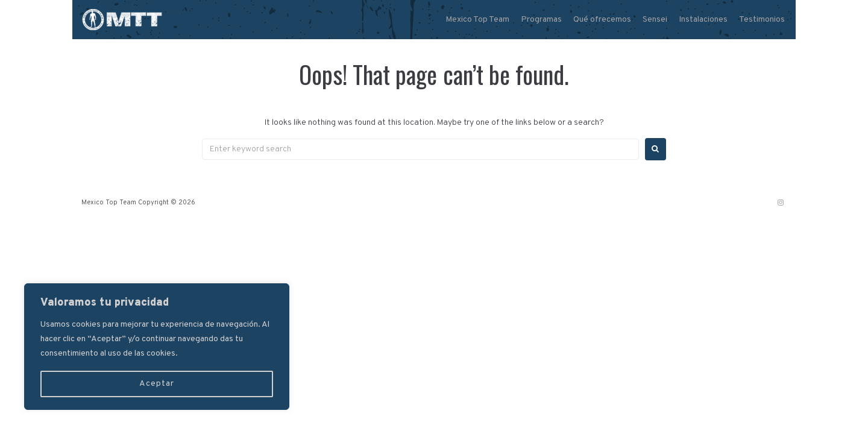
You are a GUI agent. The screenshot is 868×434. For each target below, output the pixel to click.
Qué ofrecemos (602, 20)
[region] (157, 347)
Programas (541, 20)
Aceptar (157, 384)
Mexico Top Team (477, 20)
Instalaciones (703, 20)
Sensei (655, 20)
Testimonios (762, 20)
